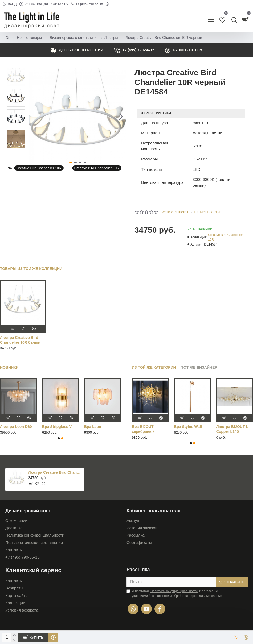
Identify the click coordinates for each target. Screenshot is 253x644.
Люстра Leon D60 (16, 427)
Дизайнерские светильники (73, 38)
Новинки (9, 367)
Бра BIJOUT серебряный (143, 429)
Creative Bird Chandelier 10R (39, 168)
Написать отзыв (208, 212)
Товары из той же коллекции (31, 269)
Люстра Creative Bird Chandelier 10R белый (20, 340)
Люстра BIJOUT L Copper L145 (232, 429)
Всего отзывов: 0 (175, 212)
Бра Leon (93, 427)
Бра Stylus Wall (188, 427)
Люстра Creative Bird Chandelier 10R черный (55, 472)
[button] (121, 117)
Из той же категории (154, 367)
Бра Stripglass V (57, 427)
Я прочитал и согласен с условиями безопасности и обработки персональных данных (174, 593)
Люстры (111, 38)
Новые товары (29, 38)
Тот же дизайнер (199, 367)
